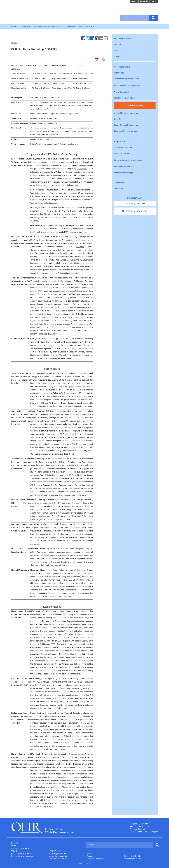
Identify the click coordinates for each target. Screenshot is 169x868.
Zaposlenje (118, 189)
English (134, 1)
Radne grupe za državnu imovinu (128, 160)
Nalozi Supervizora (122, 154)
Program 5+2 (119, 142)
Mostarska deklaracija (123, 173)
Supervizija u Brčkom (123, 148)
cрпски (154, 1)
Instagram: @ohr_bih (135, 211)
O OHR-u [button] (25, 27)
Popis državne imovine (124, 167)
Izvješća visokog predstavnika (127, 85)
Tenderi (90, 853)
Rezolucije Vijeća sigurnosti (126, 131)
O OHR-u (15, 846)
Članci (116, 50)
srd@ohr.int (140, 829)
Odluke (14, 851)
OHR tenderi (119, 183)
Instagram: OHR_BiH (133, 859)
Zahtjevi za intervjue (135, 105)
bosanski (144, 1)
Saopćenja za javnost (123, 38)
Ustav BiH (118, 119)
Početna (14, 27)
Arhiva (62, 27)
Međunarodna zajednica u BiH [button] (81, 27)
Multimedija (119, 73)
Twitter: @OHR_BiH (132, 856)
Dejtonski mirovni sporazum (126, 113)
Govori (117, 56)
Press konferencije (122, 67)
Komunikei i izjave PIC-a (124, 98)
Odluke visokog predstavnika (45, 27)
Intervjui (117, 44)
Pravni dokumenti (121, 92)
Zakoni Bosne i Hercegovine (126, 125)
